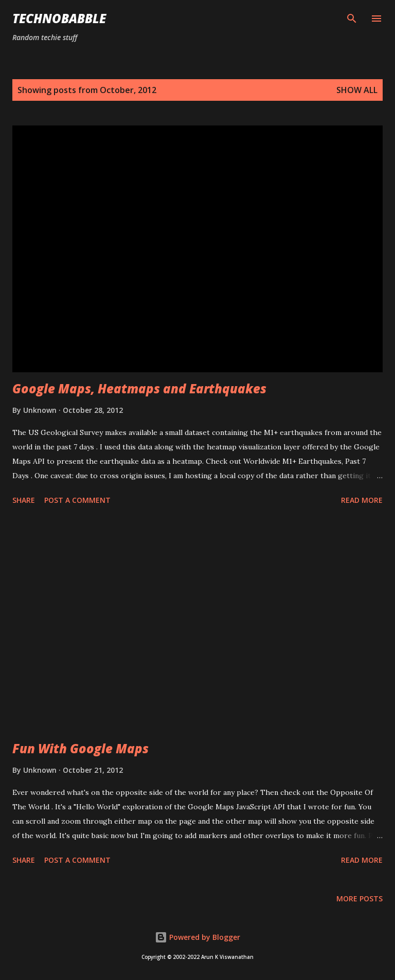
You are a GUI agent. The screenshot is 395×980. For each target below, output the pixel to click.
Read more (362, 500)
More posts (360, 899)
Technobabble (59, 18)
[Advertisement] (197, 625)
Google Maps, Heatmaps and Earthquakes (139, 388)
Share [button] (24, 500)
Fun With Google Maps (80, 748)
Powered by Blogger (197, 937)
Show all (357, 90)
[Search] (352, 19)
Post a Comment (77, 500)
